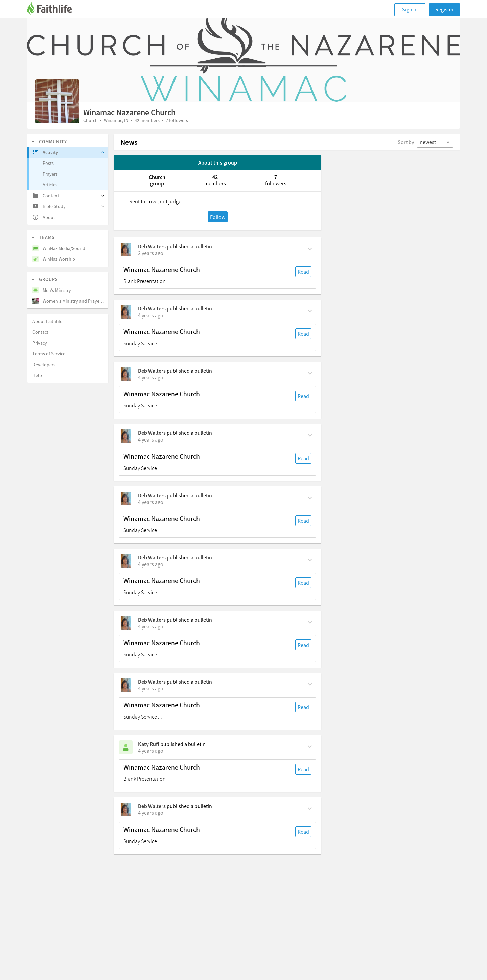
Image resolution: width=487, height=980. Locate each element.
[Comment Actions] (310, 248)
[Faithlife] (53, 10)
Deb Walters (152, 246)
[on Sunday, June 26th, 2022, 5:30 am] (151, 626)
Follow (218, 217)
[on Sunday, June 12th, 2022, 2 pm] (151, 751)
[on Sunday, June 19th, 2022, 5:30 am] (151, 688)
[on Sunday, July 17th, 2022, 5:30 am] (151, 502)
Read (303, 272)
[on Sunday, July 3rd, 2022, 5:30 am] (151, 564)
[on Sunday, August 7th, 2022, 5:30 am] (151, 315)
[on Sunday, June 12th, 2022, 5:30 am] (151, 813)
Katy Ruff (149, 744)
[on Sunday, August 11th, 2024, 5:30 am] (151, 253)
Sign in (410, 9)
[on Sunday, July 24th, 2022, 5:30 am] (151, 439)
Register (445, 9)
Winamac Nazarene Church (162, 270)
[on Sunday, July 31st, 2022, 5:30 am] (151, 377)
